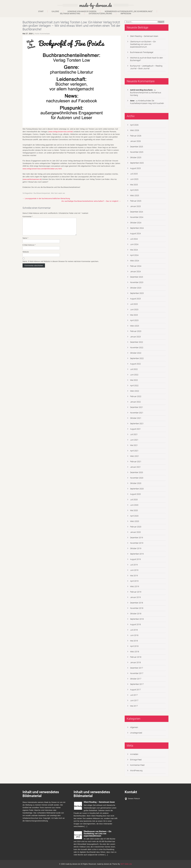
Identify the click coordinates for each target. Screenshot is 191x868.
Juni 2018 (134, 635)
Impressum (126, 14)
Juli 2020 (134, 500)
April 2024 (134, 255)
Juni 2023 (134, 310)
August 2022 (135, 364)
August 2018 (135, 624)
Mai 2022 (134, 380)
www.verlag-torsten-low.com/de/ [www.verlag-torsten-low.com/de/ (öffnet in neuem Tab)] (61, 132)
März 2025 (135, 195)
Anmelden (134, 754)
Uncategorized (136, 733)
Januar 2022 (135, 402)
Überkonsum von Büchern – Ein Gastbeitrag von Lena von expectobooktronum (143, 44)
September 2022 (137, 358)
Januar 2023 (135, 337)
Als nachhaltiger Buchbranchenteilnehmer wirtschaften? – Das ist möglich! (91, 201)
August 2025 (135, 168)
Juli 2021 (134, 434)
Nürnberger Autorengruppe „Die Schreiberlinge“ (129, 11)
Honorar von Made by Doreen (82, 11)
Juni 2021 (134, 440)
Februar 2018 (136, 657)
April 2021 (134, 451)
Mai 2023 (134, 315)
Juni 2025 (134, 179)
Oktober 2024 (136, 223)
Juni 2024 (134, 244)
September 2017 (137, 684)
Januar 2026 (135, 141)
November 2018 (137, 608)
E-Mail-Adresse (29, 248)
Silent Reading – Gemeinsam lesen (144, 36)
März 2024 (135, 261)
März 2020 (135, 521)
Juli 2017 (134, 695)
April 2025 (134, 190)
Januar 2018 (135, 662)
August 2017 (135, 690)
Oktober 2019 (136, 548)
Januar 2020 (135, 532)
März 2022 (135, 391)
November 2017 (137, 673)
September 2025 (137, 163)
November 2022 (137, 348)
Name (25, 241)
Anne (132, 101)
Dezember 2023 (137, 277)
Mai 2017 (134, 706)
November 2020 (137, 478)
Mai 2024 (134, 250)
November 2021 (137, 413)
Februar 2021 (136, 462)
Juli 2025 (134, 174)
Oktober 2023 (136, 288)
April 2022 (134, 386)
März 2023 (135, 326)
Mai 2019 (134, 576)
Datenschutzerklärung (100, 14)
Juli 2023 (134, 304)
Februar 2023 (136, 331)
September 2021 (137, 424)
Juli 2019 (134, 565)
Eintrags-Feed (136, 760)
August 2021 (135, 429)
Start (41, 11)
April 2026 (134, 125)
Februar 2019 (136, 592)
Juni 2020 (134, 505)
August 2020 (135, 494)
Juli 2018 (134, 630)
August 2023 (135, 299)
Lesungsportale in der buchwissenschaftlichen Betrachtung (46, 198)
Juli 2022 (134, 369)
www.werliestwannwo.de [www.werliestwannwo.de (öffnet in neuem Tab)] (32, 179)
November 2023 (137, 282)
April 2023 (134, 320)
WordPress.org (136, 771)
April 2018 (134, 646)
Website (26, 255)
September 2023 (137, 293)
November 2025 (137, 152)
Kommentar (28, 216)
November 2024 (137, 217)
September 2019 (137, 554)
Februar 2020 (136, 527)
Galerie (55, 11)
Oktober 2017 (136, 679)
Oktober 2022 (136, 353)
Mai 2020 (134, 510)
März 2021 (135, 456)
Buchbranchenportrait (42, 193)
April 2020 (134, 516)
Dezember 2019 (137, 538)
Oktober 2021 (136, 418)
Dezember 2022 (137, 342)
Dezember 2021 (137, 407)
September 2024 (137, 228)
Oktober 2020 (136, 483)
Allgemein (134, 727)
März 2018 (135, 652)
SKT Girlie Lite (126, 864)
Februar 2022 (136, 396)
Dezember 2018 (137, 603)
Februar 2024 (136, 266)
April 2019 (134, 581)
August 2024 (135, 233)
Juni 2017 (134, 700)
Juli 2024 (134, 239)
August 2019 (135, 559)
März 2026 (135, 130)
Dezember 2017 (137, 668)
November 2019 (137, 543)
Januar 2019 (135, 597)
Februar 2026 (136, 136)
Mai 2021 (134, 445)
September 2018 (137, 619)
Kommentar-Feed (137, 765)
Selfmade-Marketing (70, 14)
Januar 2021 (135, 467)
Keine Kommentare (42, 34)
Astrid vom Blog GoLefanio (141, 90)
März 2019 (135, 586)
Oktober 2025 (136, 157)
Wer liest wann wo (58, 193)
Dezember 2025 (137, 147)
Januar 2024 (135, 271)
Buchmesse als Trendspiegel (142, 52)
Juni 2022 (134, 375)
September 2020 (137, 489)
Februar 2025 (136, 201)
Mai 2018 (134, 641)
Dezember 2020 (137, 472)
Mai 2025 (134, 185)
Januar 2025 (135, 206)
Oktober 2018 (136, 614)
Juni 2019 (134, 570)
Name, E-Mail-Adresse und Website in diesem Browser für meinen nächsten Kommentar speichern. (61, 265)
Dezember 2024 (137, 212)
